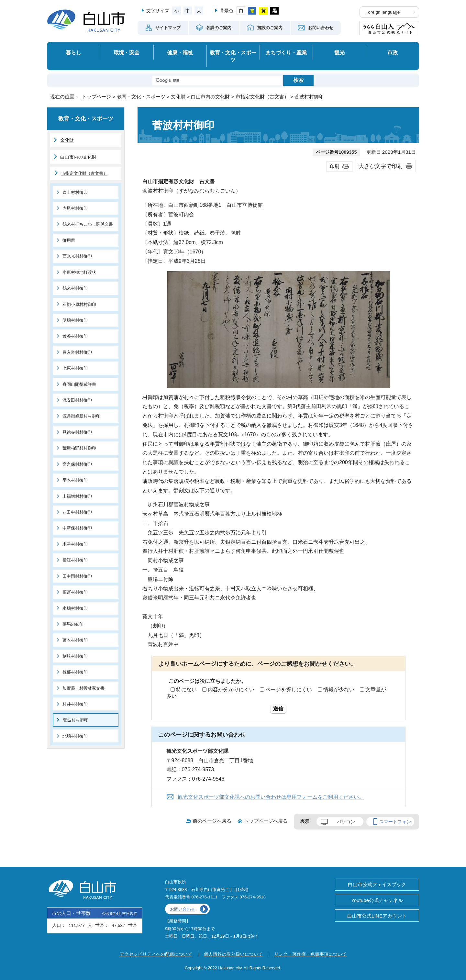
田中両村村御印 (77, 576)
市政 (393, 52)
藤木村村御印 (75, 640)
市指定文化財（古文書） (262, 97)
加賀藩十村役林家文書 (83, 688)
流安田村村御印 (77, 400)
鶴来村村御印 (75, 288)
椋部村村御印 (75, 672)
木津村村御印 (75, 544)
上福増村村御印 (77, 496)
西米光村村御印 (77, 256)
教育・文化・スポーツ (233, 56)
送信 (278, 709)
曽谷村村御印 (75, 336)
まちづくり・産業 (286, 52)
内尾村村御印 (75, 208)
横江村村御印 (75, 560)
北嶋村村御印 (75, 736)
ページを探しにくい (289, 690)
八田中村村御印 (77, 512)
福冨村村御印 (75, 592)
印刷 (335, 166)
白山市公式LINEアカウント (377, 916)
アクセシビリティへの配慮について (156, 954)
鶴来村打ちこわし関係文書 (88, 224)
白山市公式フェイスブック (377, 884)
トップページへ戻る (266, 821)
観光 (339, 52)
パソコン (346, 822)
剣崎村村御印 (75, 656)
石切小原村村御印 (79, 304)
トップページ (96, 97)
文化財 (178, 97)
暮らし (73, 52)
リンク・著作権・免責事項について (310, 954)
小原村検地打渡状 (79, 272)
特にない (186, 690)
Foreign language (383, 12)
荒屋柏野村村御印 (79, 448)
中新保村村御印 (77, 528)
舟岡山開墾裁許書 (79, 384)
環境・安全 (127, 52)
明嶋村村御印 (75, 320)
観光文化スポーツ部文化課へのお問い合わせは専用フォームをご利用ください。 (271, 797)
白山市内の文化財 (210, 97)
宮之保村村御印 (77, 464)
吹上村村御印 (75, 192)
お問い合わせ (183, 909)
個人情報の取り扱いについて (233, 954)
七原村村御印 (75, 368)
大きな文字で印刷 (381, 166)
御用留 (69, 240)
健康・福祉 (180, 52)
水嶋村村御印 (75, 608)
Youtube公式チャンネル (377, 900)
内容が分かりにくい (231, 690)
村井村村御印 (75, 704)
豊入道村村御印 (77, 352)
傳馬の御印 (73, 624)
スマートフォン (395, 822)
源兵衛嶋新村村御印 (81, 416)
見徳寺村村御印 (77, 432)
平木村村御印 (75, 480)
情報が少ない (339, 690)
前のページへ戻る (212, 821)
